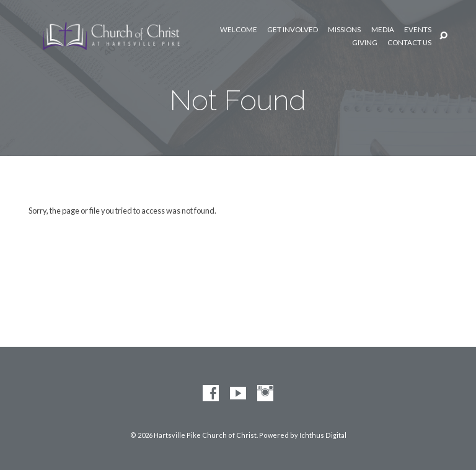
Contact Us (409, 43)
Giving (365, 43)
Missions (344, 30)
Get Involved (293, 30)
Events (418, 30)
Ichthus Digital (323, 435)
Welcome (239, 30)
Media (383, 30)
